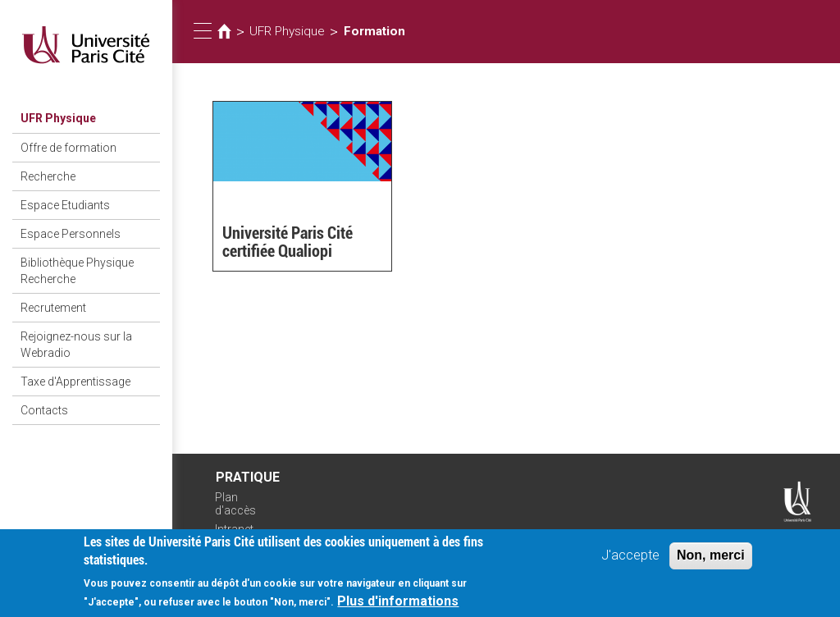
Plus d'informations (398, 606)
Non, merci (711, 560)
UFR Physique (58, 118)
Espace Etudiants (65, 205)
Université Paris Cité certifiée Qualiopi (288, 242)
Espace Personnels (71, 234)
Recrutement (53, 308)
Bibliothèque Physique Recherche (77, 271)
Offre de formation (68, 148)
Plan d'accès (235, 504)
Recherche (48, 176)
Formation (374, 31)
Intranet (234, 529)
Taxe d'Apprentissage (75, 382)
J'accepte (630, 560)
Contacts (44, 410)
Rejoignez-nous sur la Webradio (76, 345)
